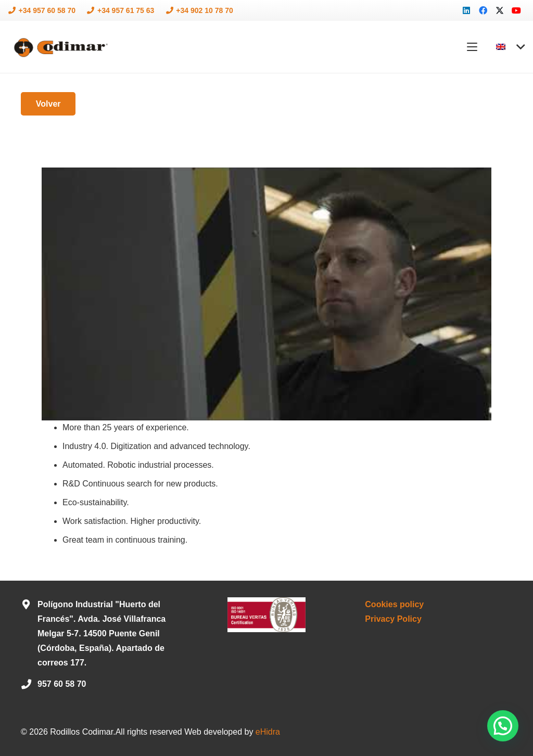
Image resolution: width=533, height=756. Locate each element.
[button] (473, 47)
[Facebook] (483, 10)
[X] (500, 10)
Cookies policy (394, 604)
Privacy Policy (393, 619)
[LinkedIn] (466, 10)
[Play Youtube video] (266, 294)
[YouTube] (516, 10)
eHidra (268, 732)
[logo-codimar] (60, 47)
